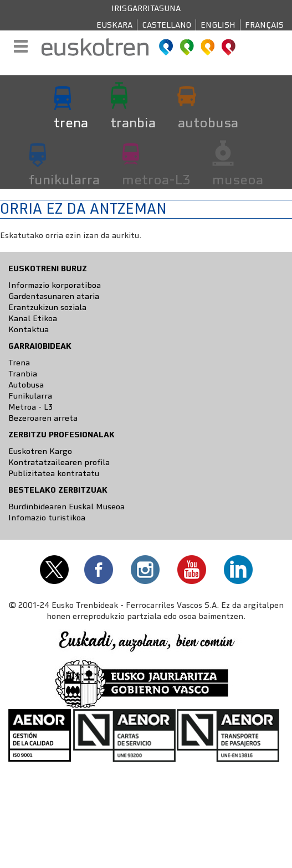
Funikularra (30, 396)
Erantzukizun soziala (47, 307)
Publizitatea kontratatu (54, 473)
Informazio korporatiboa (55, 285)
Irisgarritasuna (146, 8)
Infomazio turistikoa (47, 518)
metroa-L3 (156, 179)
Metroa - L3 (30, 407)
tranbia (133, 122)
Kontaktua (29, 329)
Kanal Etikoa (33, 318)
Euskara (114, 25)
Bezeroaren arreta (43, 418)
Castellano (167, 25)
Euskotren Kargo (40, 451)
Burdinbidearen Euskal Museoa (66, 507)
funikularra (64, 179)
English (218, 25)
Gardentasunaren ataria (54, 296)
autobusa (208, 122)
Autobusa (26, 385)
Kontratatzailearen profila (59, 462)
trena (71, 122)
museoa (238, 179)
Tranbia (23, 374)
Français (264, 25)
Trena (19, 363)
